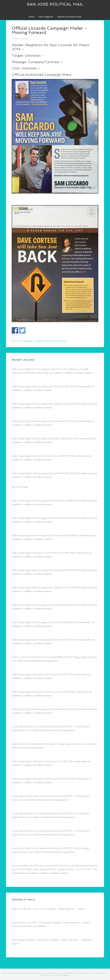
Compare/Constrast (43, 341)
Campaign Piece (28, 341)
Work (65, 341)
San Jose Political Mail (55, 4)
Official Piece (57, 341)
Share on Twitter (22, 330)
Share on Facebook (15, 330)
